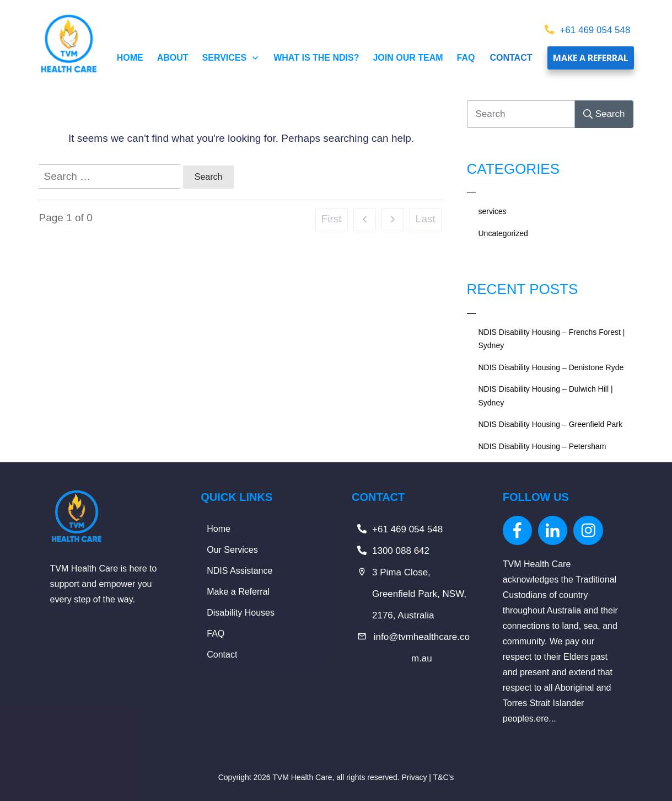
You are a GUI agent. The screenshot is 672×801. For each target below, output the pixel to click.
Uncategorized (503, 233)
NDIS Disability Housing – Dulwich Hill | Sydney (546, 396)
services (493, 211)
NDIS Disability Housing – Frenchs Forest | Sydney (552, 339)
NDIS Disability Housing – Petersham (542, 446)
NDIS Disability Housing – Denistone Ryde (551, 367)
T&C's (444, 777)
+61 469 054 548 (595, 30)
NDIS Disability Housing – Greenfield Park (550, 424)
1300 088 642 (401, 551)
